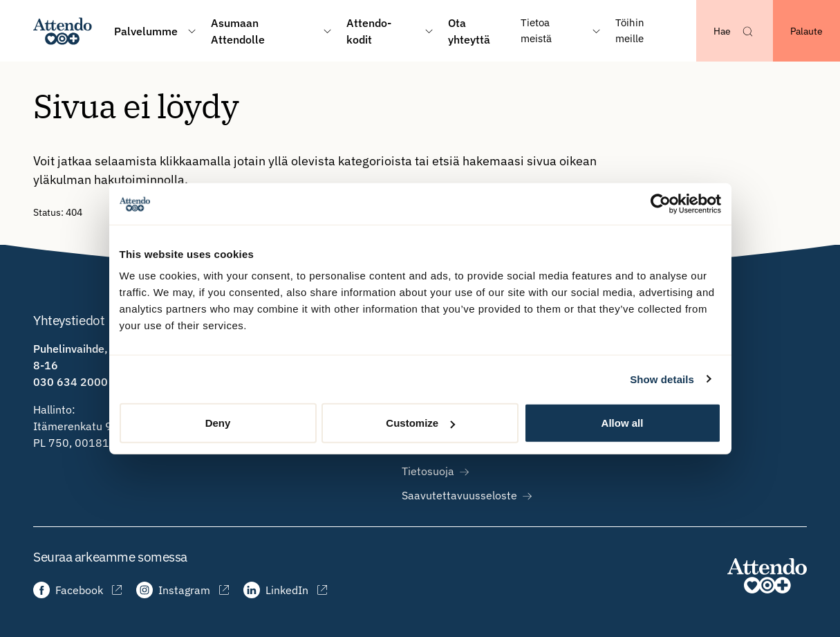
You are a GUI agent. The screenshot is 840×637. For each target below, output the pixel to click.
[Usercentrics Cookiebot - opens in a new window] (661, 203)
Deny (218, 423)
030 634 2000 (71, 382)
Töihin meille (630, 30)
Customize (420, 423)
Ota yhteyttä (469, 31)
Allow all (623, 423)
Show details (662, 379)
